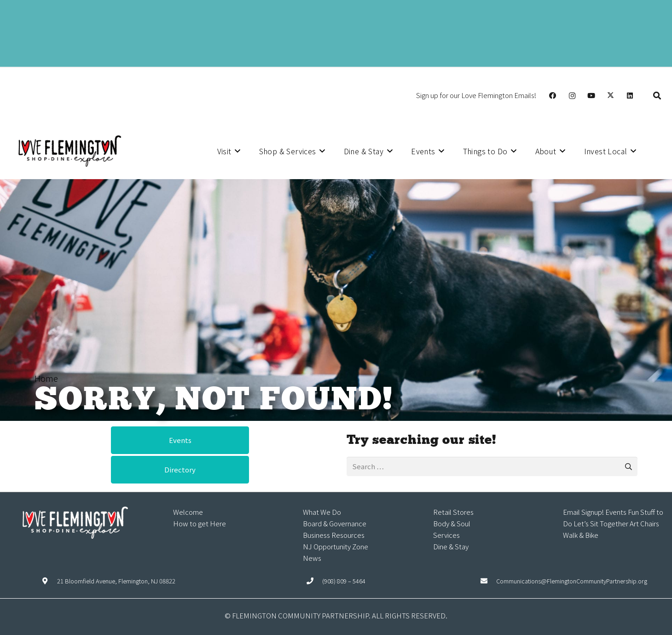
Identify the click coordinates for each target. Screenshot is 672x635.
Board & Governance (335, 523)
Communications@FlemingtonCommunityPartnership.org (572, 581)
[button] (657, 96)
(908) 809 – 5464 (344, 581)
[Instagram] (572, 96)
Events (616, 512)
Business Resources (334, 535)
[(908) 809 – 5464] (315, 581)
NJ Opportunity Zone (336, 546)
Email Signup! (583, 512)
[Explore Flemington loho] (69, 151)
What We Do (322, 512)
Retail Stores (453, 512)
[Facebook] (553, 96)
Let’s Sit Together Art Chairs (616, 523)
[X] (611, 96)
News (312, 558)
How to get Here (200, 523)
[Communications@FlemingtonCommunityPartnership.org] (489, 581)
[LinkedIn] (630, 96)
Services (446, 535)
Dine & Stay (451, 546)
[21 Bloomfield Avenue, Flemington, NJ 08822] (49, 581)
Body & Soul (452, 523)
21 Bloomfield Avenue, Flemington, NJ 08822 (116, 581)
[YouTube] (591, 96)
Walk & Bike (581, 535)
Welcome (188, 512)
